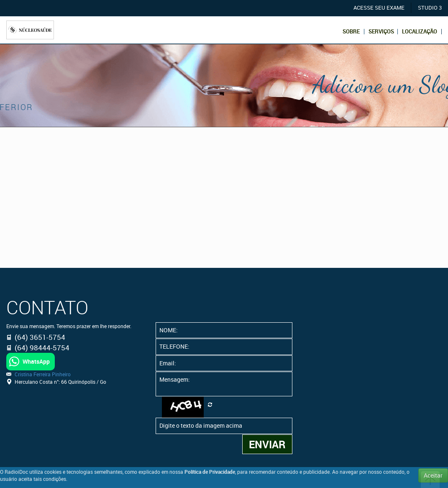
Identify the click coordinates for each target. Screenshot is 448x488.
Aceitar (433, 475)
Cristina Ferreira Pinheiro (43, 374)
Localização (420, 32)
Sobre (351, 32)
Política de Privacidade (210, 472)
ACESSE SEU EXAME (379, 8)
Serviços (381, 32)
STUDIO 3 (430, 8)
